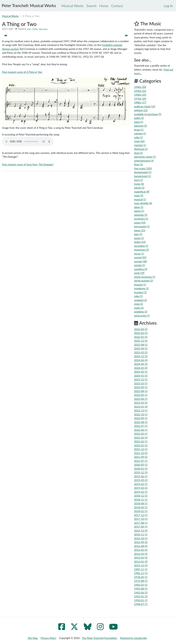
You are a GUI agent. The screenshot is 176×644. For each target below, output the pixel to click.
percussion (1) (142, 226)
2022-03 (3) (141, 438)
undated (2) (141, 300)
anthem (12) (141, 110)
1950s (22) (140, 91)
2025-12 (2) (141, 341)
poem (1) (139, 238)
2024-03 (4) (141, 368)
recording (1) (141, 246)
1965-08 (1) (141, 589)
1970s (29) (140, 99)
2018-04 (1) (141, 507)
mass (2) (139, 195)
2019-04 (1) (141, 484)
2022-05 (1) (141, 434)
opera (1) (139, 211)
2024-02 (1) (141, 372)
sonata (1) (140, 265)
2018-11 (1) (141, 500)
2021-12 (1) (141, 449)
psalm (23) (140, 242)
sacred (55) (140, 257)
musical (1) (140, 199)
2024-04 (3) (141, 364)
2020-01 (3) (141, 469)
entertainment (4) (144, 161)
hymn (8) (139, 184)
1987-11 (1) (141, 569)
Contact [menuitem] (117, 6)
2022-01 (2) (141, 445)
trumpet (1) (140, 292)
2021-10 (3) (141, 453)
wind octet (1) (142, 316)
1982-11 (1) (141, 573)
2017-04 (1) (141, 527)
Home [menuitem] (104, 6)
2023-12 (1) (141, 379)
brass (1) (139, 130)
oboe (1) (139, 207)
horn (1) (138, 180)
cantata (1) (140, 133)
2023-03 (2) (141, 403)
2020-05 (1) (141, 465)
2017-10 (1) (141, 519)
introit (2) (139, 188)
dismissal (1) (141, 149)
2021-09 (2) (141, 457)
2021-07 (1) (141, 461)
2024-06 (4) (141, 360)
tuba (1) (138, 296)
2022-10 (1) (141, 414)
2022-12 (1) (141, 410)
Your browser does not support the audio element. (28, 142)
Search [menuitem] (91, 6)
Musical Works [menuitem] (72, 6)
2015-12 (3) (141, 565)
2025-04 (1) (141, 348)
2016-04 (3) (141, 554)
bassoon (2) (141, 126)
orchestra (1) (141, 219)
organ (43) (140, 223)
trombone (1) (141, 288)
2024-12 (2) (141, 356)
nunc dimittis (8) (143, 203)
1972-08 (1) (141, 581)
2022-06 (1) (141, 430)
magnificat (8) (142, 192)
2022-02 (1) (141, 441)
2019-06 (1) (141, 476)
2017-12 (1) (141, 515)
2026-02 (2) (141, 333)
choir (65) (139, 141)
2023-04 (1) (141, 399)
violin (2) (139, 308)
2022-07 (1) (141, 426)
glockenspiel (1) (143, 172)
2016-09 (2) (141, 542)
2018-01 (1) (141, 511)
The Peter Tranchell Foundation (100, 638)
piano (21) (140, 230)
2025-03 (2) (141, 352)
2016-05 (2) (141, 550)
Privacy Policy (48, 638)
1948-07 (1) (141, 604)
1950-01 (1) (141, 600)
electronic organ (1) (145, 157)
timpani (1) (140, 285)
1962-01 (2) (141, 596)
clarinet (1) (140, 145)
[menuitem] (168, 6)
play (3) (138, 234)
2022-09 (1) (141, 418)
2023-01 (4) (141, 407)
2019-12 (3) (141, 472)
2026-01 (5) (141, 337)
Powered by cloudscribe (133, 638)
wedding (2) (141, 312)
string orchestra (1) (145, 277)
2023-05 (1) (141, 395)
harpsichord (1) (142, 176)
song (29, 29)
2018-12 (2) (141, 496)
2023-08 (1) (141, 391)
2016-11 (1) (141, 534)
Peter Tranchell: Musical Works (29, 6)
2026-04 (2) (141, 329)
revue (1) (139, 254)
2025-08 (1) (141, 345)
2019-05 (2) (141, 480)
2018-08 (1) (141, 503)
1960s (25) (140, 95)
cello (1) (138, 137)
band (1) (139, 122)
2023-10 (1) (141, 383)
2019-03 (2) (141, 488)
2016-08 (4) (141, 546)
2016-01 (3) (141, 562)
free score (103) (143, 168)
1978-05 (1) (141, 577)
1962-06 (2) (141, 593)
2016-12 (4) (141, 531)
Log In (168, 6)
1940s (35, 29)
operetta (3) (141, 215)
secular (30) (141, 261)
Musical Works (10, 16)
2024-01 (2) (141, 376)
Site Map (33, 638)
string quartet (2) (144, 281)
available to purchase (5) (148, 114)
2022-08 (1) (141, 422)
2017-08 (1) (141, 523)
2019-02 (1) (141, 492)
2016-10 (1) (141, 538)
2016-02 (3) (141, 558)
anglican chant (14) (145, 106)
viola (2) (138, 304)
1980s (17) (140, 102)
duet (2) (138, 153)
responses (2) (141, 250)
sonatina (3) (141, 269)
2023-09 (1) (141, 387)
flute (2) (138, 164)
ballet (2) (139, 118)
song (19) (139, 273)
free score (43, 29)
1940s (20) (140, 87)
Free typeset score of (22, 72)
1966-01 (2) (141, 585)
